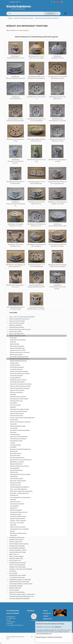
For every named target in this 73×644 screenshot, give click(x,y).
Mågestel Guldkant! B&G (16, 464)
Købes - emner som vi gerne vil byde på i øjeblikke (22, 317)
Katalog (10, 18)
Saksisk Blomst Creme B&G (17, 504)
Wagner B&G (13, 525)
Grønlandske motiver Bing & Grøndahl (19, 409)
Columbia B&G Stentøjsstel (17, 367)
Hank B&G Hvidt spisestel (16, 416)
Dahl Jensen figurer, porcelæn (17, 323)
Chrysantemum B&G (15, 365)
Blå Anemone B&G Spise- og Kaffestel (20, 352)
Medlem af (31, 611)
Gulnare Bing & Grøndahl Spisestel (19, 411)
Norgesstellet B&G (15, 468)
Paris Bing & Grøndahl (15, 483)
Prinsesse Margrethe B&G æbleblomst (20, 487)
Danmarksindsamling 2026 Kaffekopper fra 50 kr (22, 596)
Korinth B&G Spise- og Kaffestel (18, 439)
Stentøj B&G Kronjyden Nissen (17, 537)
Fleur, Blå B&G (13, 403)
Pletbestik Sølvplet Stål (15, 588)
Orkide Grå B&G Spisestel (16, 479)
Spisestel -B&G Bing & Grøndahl (24, 18)
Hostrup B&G (13, 424)
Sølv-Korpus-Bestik (14, 590)
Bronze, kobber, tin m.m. (15, 561)
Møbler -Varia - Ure (14, 554)
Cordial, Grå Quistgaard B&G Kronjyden (20, 373)
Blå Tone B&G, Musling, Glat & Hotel (19, 357)
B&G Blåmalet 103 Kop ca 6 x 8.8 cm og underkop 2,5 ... (16, 204)
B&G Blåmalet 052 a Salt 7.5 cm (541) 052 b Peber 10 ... (16, 161)
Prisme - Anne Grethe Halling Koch (19, 489)
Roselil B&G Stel (14, 495)
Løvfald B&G (13, 447)
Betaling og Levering (47, 615)
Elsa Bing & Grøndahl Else (16, 392)
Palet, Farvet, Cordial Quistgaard (18, 481)
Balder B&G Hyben (15, 344)
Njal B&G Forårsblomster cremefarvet (19, 466)
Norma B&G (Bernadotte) (16, 470)
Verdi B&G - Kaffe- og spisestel (18, 521)
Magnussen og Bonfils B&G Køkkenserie (20, 449)
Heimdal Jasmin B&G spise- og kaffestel (20, 422)
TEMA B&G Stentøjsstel (16, 510)
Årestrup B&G (13, 535)
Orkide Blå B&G (14, 476)
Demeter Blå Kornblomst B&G (17, 382)
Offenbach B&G (14, 472)
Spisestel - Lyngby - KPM (15, 542)
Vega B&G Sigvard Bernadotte (18, 519)
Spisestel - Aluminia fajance (16, 540)
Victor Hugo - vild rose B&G (17, 523)
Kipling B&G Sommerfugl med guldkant (20, 430)
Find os (45, 611)
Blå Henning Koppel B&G (16, 355)
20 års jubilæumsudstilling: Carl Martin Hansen (21, 584)
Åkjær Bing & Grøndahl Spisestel (18, 533)
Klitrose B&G (13, 432)
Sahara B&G (13, 500)
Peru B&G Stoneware (15, 485)
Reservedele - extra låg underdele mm (19, 493)
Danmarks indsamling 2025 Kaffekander (19, 598)
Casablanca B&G (14, 363)
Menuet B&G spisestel (16, 453)
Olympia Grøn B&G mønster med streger (20, 474)
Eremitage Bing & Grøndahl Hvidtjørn (19, 399)
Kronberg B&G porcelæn (16, 441)
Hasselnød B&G (14, 420)
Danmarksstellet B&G (15, 378)
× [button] (71, 623)
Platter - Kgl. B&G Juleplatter (16, 556)
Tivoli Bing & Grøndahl (15, 514)
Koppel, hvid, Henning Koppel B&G (19, 437)
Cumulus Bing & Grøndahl (16, 376)
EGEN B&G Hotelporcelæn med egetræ (20, 388)
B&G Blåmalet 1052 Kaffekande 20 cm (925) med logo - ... (58, 287)
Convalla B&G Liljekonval (16, 369)
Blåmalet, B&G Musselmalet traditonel (19, 359)
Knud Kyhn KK (13, 571)
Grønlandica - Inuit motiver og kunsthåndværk (21, 569)
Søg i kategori (50, 14)
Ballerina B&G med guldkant (17, 346)
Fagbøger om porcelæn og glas (17, 567)
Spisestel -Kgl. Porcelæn (15, 332)
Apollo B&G (13, 342)
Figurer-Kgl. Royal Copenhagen (17, 321)
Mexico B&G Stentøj (15, 456)
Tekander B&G (14, 508)
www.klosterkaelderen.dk (44, 634)
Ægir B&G (12, 531)
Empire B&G (13, 395)
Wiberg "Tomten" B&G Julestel (18, 527)
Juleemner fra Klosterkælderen (17, 592)
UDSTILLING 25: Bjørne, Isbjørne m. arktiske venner (22, 594)
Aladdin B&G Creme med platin (18, 340)
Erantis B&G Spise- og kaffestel (18, 397)
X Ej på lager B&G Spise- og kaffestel (19, 529)
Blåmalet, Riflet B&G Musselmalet (18, 361)
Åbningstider (47, 619)
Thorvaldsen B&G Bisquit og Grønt (19, 512)
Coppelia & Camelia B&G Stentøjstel (19, 371)
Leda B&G (12, 443)
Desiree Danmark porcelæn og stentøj (19, 544)
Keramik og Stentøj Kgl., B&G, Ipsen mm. (19, 319)
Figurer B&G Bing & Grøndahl (17, 327)
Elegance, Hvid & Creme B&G (17, 390)
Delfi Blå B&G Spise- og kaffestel (18, 380)
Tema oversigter (13, 573)
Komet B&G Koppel (15, 434)
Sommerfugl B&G (14, 506)
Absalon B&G (13, 338)
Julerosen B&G (14, 428)
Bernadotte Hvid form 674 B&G (18, 350)
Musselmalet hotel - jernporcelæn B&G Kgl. (21, 460)
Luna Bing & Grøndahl (15, 445)
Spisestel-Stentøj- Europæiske (17, 546)
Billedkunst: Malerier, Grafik (16, 559)
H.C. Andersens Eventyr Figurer (17, 577)
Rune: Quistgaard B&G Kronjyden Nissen (20, 498)
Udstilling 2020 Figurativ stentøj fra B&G (19, 582)
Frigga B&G (13, 407)
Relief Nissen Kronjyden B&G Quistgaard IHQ (21, 491)
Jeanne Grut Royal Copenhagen (17, 565)
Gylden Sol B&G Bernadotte (17, 413)
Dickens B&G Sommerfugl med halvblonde (21, 384)
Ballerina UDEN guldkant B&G (17, 348)
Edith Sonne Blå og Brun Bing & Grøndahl (20, 386)
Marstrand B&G (14, 451)
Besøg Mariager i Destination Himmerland (49, 637)
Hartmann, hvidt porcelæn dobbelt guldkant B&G (22, 418)
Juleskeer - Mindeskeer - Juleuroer (18, 550)
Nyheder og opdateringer (16, 325)
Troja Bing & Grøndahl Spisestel (18, 516)
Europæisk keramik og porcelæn (17, 563)
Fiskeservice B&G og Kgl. (16, 401)
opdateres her (58, 627)
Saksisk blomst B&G (15, 502)
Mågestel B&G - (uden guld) (17, 462)
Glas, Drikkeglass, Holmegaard (17, 548)
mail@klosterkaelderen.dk (17, 625)
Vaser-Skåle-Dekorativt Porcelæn (18, 552)
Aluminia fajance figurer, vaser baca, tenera (20, 329)
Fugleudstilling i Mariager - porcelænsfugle (20, 580)
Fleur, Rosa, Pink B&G (15, 405)
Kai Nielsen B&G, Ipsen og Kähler (18, 575)
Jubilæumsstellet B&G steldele (18, 426)
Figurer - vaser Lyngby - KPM (16, 334)
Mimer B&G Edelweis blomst (17, 458)
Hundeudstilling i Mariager (16, 586)
